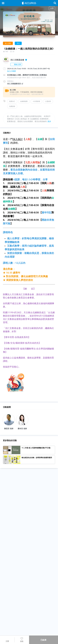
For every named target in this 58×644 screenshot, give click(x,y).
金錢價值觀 (24, 101)
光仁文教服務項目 (15, 84)
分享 (52, 8)
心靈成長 (48, 101)
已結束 (43, 640)
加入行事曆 (11, 71)
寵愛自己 (12, 101)
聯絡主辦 (16, 64)
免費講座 (12, 106)
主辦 (7, 640)
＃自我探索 (36, 101)
